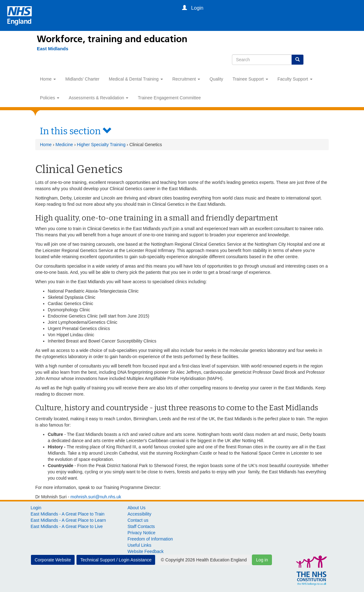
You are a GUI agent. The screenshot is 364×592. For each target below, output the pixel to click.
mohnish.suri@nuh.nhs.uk (96, 497)
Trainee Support (250, 79)
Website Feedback (145, 551)
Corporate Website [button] (53, 560)
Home (48, 79)
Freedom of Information (150, 539)
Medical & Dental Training (136, 79)
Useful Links (139, 545)
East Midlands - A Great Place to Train (68, 514)
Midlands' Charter (82, 79)
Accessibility (139, 514)
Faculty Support (295, 79)
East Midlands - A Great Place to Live (67, 526)
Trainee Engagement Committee (169, 98)
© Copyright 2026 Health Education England (204, 560)
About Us (136, 508)
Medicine (64, 145)
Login (36, 508)
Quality (216, 79)
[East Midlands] (49, 49)
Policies (50, 98)
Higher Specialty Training (101, 145)
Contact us (138, 520)
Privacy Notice (141, 533)
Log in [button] (262, 560)
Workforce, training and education (112, 39)
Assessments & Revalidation (98, 98)
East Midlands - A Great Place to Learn (68, 520)
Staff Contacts (141, 526)
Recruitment (186, 79)
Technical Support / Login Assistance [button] (116, 560)
